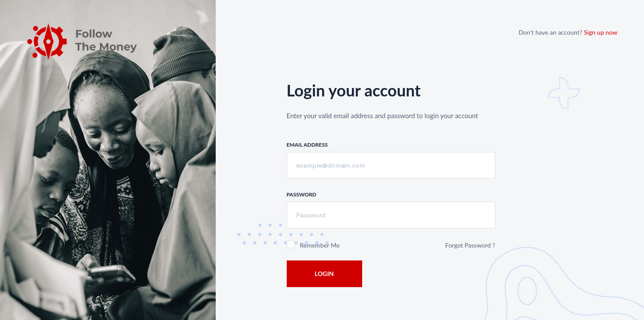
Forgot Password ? (470, 245)
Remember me (320, 245)
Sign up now (601, 32)
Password (302, 194)
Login (324, 274)
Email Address (307, 145)
